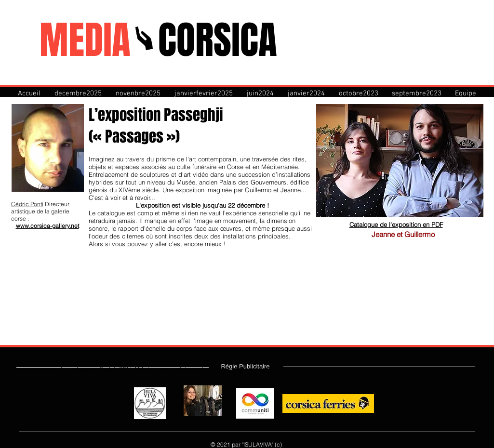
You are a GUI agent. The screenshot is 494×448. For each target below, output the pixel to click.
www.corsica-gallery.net (47, 226)
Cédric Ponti (27, 204)
